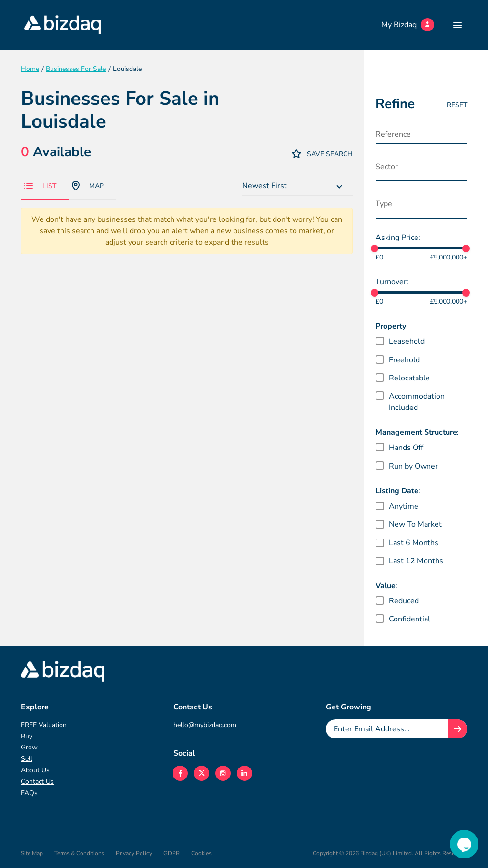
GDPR (172, 853)
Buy (27, 736)
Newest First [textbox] (264, 186)
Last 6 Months (414, 543)
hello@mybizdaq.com (205, 725)
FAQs (29, 793)
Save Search (322, 154)
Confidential (410, 619)
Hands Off (406, 448)
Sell (27, 759)
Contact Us (37, 782)
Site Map (32, 853)
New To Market (415, 524)
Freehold (404, 360)
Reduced (404, 601)
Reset (457, 105)
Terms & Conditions (79, 853)
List (40, 186)
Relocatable (409, 378)
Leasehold (407, 341)
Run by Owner (413, 466)
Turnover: (392, 282)
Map (88, 186)
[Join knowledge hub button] (457, 729)
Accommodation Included (417, 402)
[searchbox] (423, 169)
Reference (393, 134)
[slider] (375, 249)
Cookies (201, 853)
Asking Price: (398, 238)
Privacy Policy (134, 853)
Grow (29, 747)
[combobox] (297, 186)
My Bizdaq (408, 25)
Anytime (404, 506)
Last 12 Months (416, 561)
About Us (35, 770)
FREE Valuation (44, 725)
